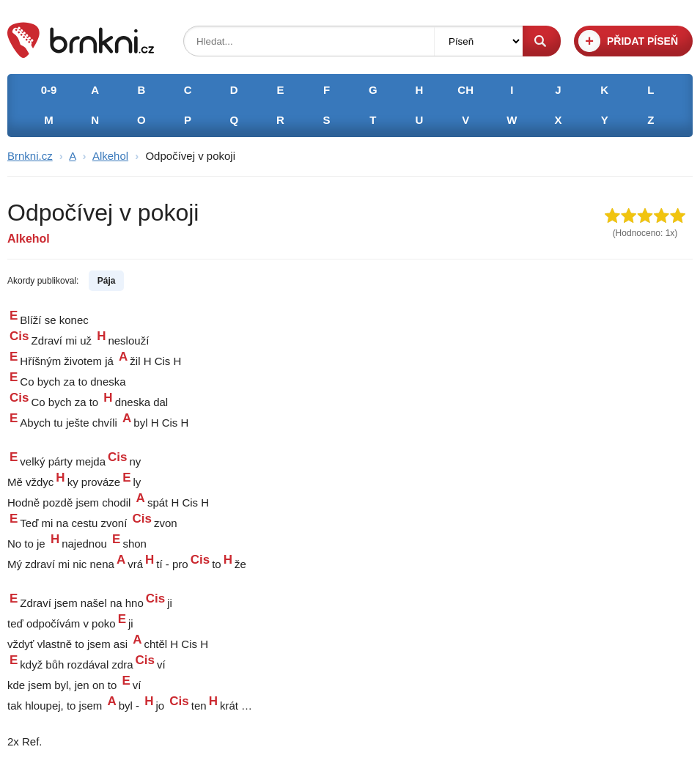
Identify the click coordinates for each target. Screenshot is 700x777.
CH (465, 90)
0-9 (49, 90)
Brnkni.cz (30, 156)
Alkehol (110, 156)
